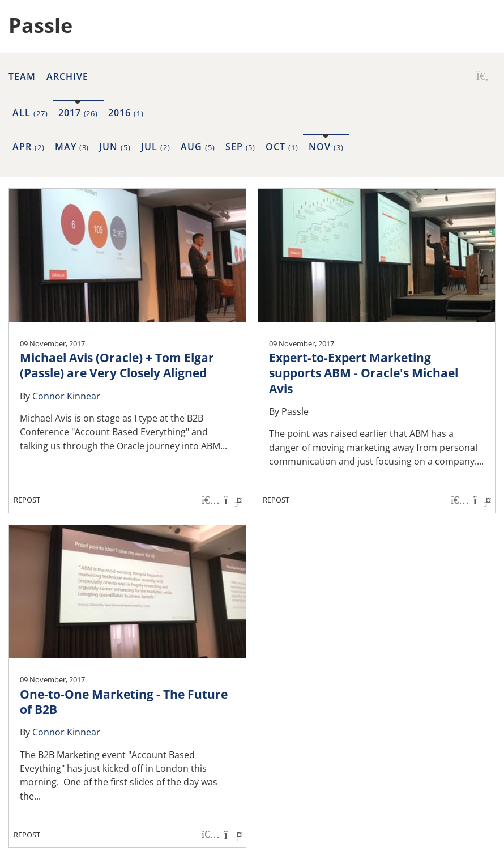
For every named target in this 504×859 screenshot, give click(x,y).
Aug (198, 147)
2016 (126, 113)
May (72, 147)
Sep (241, 147)
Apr (29, 147)
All (30, 113)
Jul (156, 147)
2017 (78, 113)
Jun (115, 147)
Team (22, 76)
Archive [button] (67, 76)
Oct (282, 147)
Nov (326, 147)
